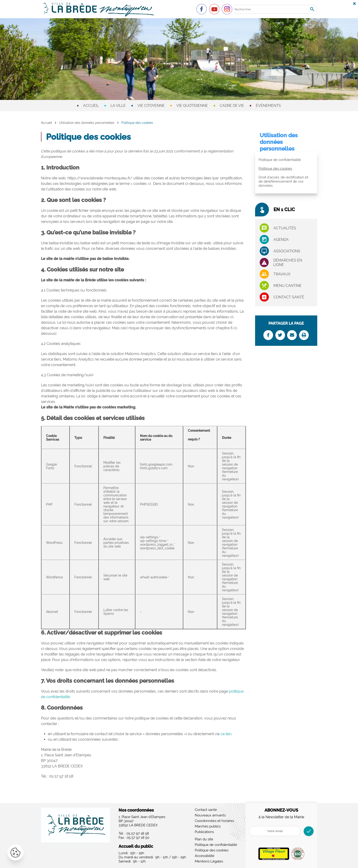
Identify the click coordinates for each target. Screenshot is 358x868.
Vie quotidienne (192, 106)
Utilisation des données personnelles (87, 123)
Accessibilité (205, 856)
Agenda (281, 240)
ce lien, (226, 734)
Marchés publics (208, 826)
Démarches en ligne (288, 262)
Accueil (91, 106)
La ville (118, 106)
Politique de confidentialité (280, 160)
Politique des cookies (275, 169)
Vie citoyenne (151, 106)
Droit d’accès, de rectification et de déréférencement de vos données (283, 181)
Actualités (285, 228)
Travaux (282, 274)
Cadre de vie (232, 106)
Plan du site (204, 839)
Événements (268, 106)
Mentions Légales (209, 861)
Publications (204, 832)
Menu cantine (288, 286)
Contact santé (289, 297)
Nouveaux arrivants (210, 815)
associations (287, 251)
